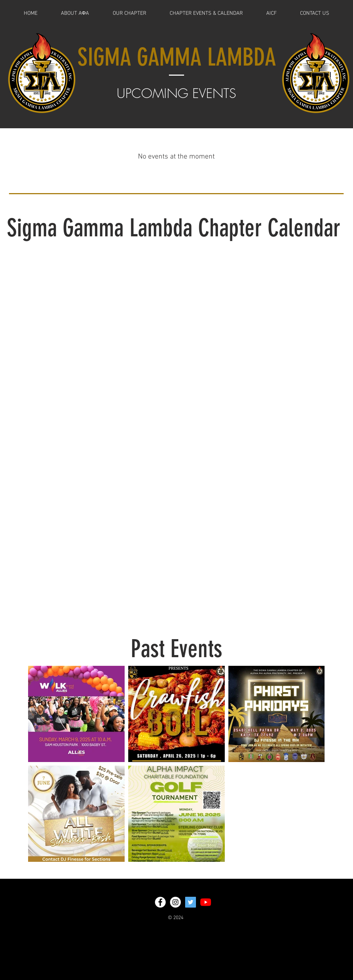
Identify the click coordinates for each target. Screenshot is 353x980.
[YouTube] (206, 902)
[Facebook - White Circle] (160, 902)
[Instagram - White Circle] (175, 902)
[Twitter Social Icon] (191, 902)
